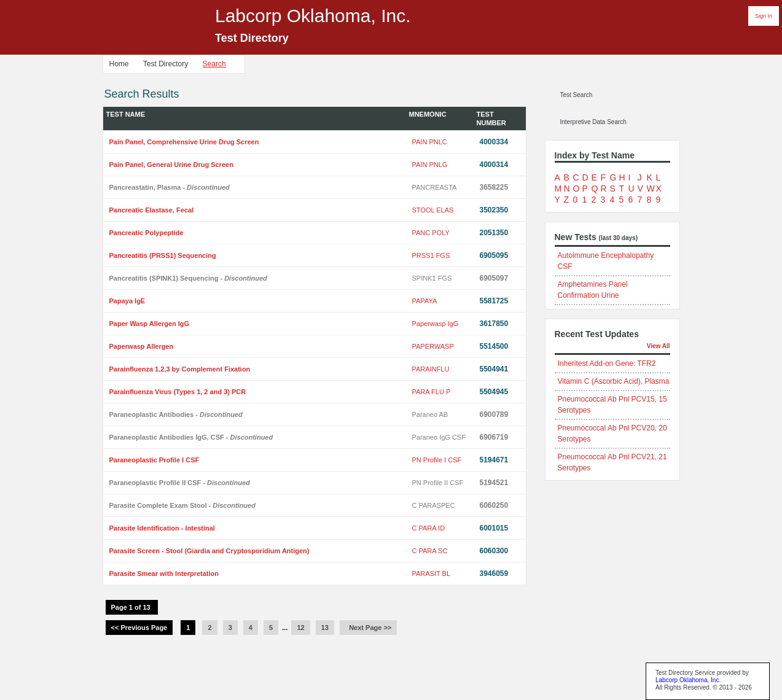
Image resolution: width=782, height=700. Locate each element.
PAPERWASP (433, 346)
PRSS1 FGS (431, 255)
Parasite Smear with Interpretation (164, 574)
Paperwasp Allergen (142, 346)
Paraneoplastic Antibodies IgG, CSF (191, 437)
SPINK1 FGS (432, 278)
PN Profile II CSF (438, 483)
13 (325, 628)
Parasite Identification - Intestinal (162, 528)
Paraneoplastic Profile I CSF (154, 460)
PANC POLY (431, 233)
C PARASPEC (434, 505)
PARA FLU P (432, 392)
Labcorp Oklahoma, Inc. (688, 680)
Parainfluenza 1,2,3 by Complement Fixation (180, 369)
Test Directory (166, 64)
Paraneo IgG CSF (439, 437)
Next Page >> (368, 628)
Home (119, 64)
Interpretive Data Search (593, 122)
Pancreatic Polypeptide (147, 233)
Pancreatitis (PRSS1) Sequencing (163, 255)
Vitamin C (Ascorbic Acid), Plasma (614, 381)
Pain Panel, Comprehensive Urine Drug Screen (184, 142)
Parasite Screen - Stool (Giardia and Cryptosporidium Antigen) (209, 551)
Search (214, 64)
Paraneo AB (430, 414)
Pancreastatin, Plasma (170, 187)
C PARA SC (430, 551)
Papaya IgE (127, 301)
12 (300, 628)
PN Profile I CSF (437, 460)
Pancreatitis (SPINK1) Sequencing (188, 278)
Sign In (764, 16)
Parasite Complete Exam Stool (182, 505)
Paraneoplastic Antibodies (176, 414)
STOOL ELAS (433, 210)
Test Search (577, 95)
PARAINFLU (431, 369)
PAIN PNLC (430, 142)
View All (659, 346)
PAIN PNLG (430, 165)
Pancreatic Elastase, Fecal (152, 210)
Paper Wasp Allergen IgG (150, 324)
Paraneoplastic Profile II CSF (180, 483)
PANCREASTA (435, 187)
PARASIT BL (432, 574)
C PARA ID (429, 528)
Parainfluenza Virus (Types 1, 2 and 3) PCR (178, 392)
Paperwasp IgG (436, 324)
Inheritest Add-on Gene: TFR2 (607, 364)
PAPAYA (425, 301)
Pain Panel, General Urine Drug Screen (171, 165)
